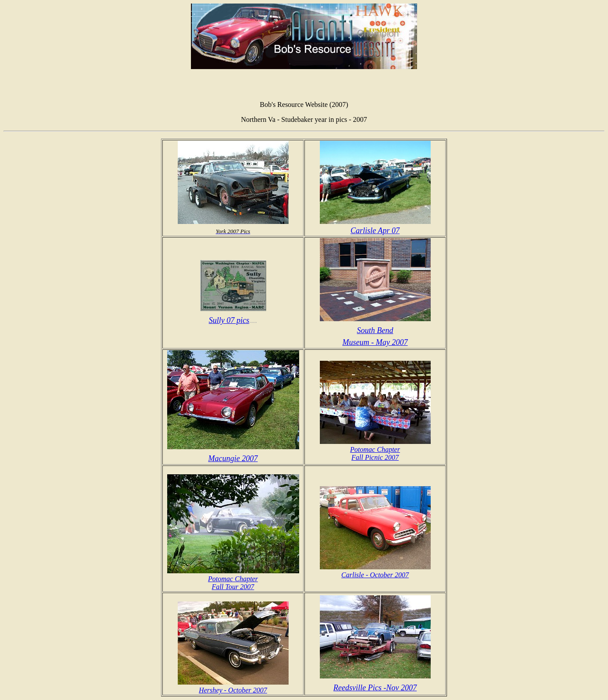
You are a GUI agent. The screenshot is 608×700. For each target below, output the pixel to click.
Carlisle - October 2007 (375, 571)
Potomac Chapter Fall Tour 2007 (233, 579)
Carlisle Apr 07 (375, 226)
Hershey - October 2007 (233, 686)
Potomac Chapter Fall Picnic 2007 (375, 449)
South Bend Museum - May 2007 (375, 330)
